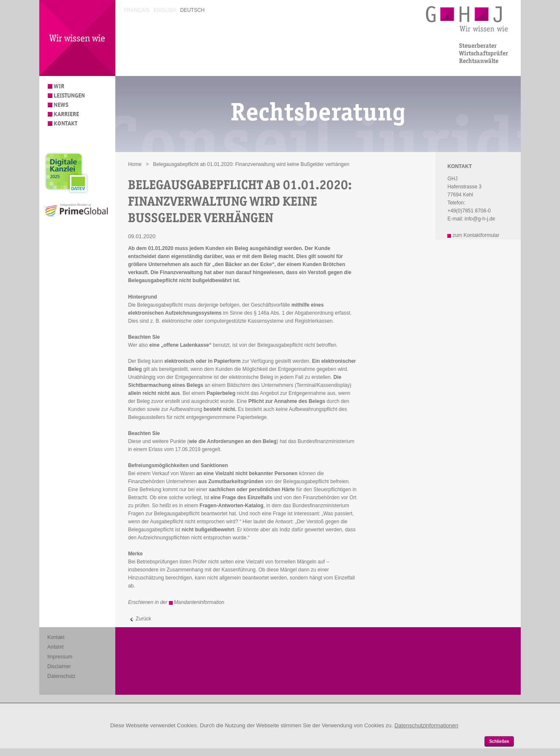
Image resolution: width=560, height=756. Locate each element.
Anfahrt (56, 647)
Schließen (499, 741)
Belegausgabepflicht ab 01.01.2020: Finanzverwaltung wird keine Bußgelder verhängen (251, 164)
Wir (59, 86)
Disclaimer (59, 666)
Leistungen (69, 96)
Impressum (60, 657)
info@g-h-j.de (480, 219)
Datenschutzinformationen (426, 725)
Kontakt (65, 124)
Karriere (66, 114)
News (61, 105)
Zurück (143, 619)
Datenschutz (61, 676)
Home (135, 164)
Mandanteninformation (199, 602)
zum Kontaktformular (476, 235)
